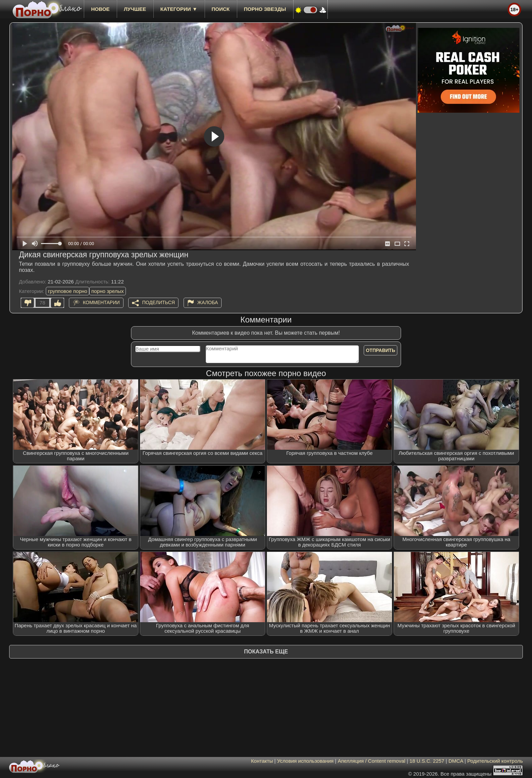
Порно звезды (265, 9)
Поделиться (158, 302)
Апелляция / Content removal (371, 761)
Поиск (221, 9)
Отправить (381, 350)
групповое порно (68, 291)
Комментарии (101, 302)
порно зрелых (108, 291)
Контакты (262, 761)
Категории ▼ (179, 9)
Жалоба (208, 302)
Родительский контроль (495, 761)
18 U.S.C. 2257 (427, 761)
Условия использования (306, 761)
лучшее (135, 9)
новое (100, 9)
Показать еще (266, 652)
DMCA (456, 761)
